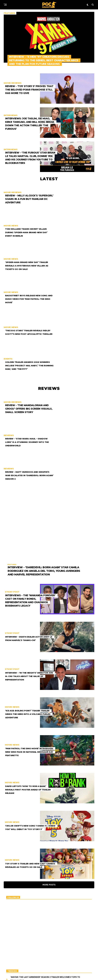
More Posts (49, 812)
